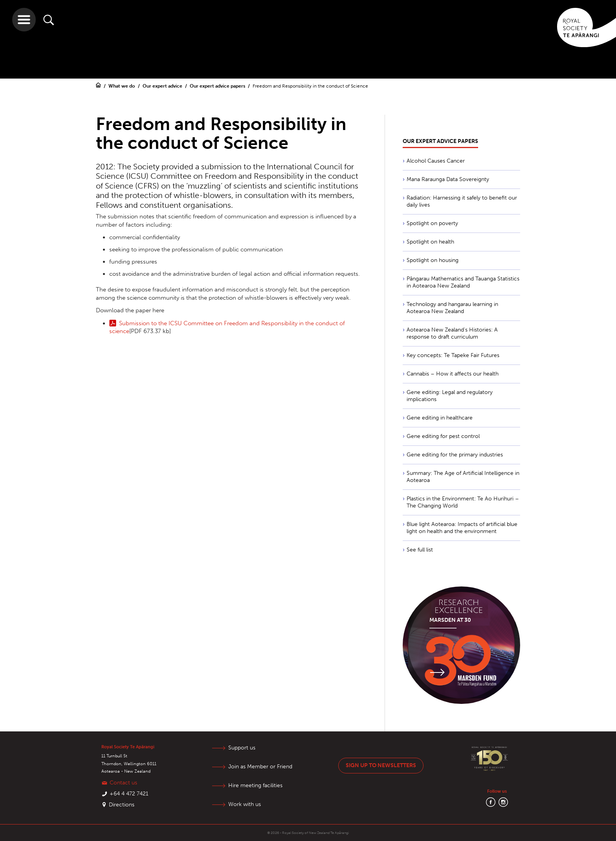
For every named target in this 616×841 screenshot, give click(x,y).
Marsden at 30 (450, 620)
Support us (242, 748)
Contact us (123, 783)
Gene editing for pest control (443, 436)
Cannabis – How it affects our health (453, 374)
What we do (122, 86)
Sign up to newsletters (381, 765)
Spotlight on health (430, 242)
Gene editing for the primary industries (455, 455)
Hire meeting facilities (255, 785)
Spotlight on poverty (432, 223)
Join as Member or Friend (260, 767)
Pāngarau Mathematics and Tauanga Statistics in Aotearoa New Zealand (463, 282)
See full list (420, 550)
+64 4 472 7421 (129, 794)
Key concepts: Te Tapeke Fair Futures (453, 355)
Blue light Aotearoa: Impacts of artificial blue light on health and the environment (462, 528)
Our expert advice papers (218, 86)
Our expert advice (163, 86)
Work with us (245, 804)
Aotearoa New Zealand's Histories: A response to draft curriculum (452, 333)
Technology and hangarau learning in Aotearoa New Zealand (452, 308)
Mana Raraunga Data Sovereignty (448, 179)
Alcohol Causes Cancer (436, 161)
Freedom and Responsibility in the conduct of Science (310, 86)
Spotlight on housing (433, 260)
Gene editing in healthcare (440, 418)
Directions (122, 805)
